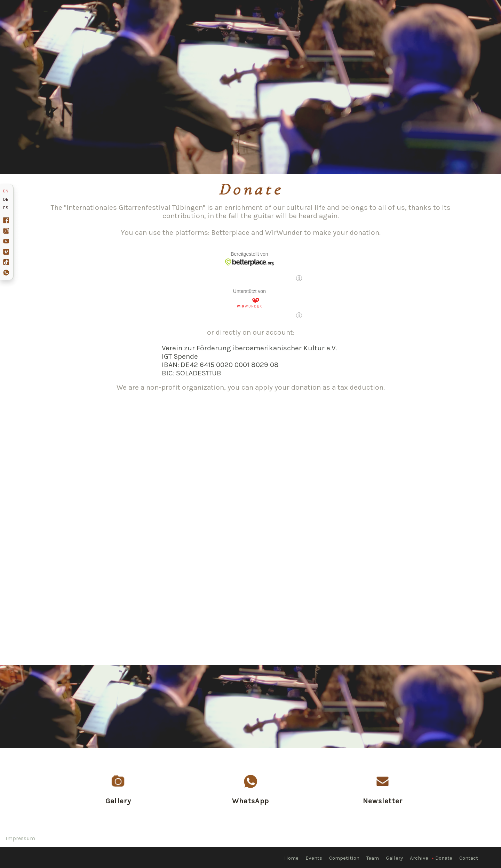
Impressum (20, 838)
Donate (444, 858)
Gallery (394, 858)
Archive (419, 858)
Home (291, 858)
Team (373, 858)
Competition (344, 858)
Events (314, 858)
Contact (469, 858)
